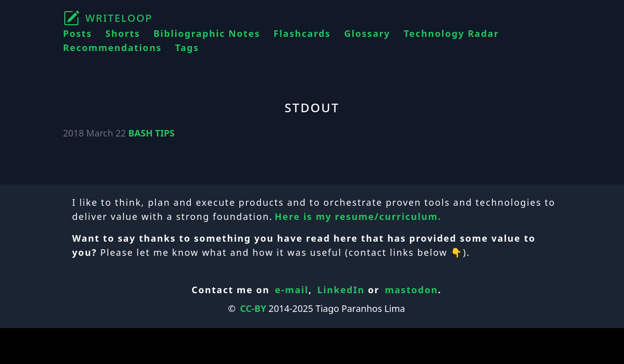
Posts (78, 33)
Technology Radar (451, 33)
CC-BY (253, 308)
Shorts (123, 33)
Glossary (367, 33)
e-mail (292, 290)
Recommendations (113, 48)
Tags (187, 48)
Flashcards (302, 33)
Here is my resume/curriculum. (358, 216)
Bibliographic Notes (207, 33)
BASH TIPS (152, 133)
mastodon (411, 290)
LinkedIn (341, 290)
